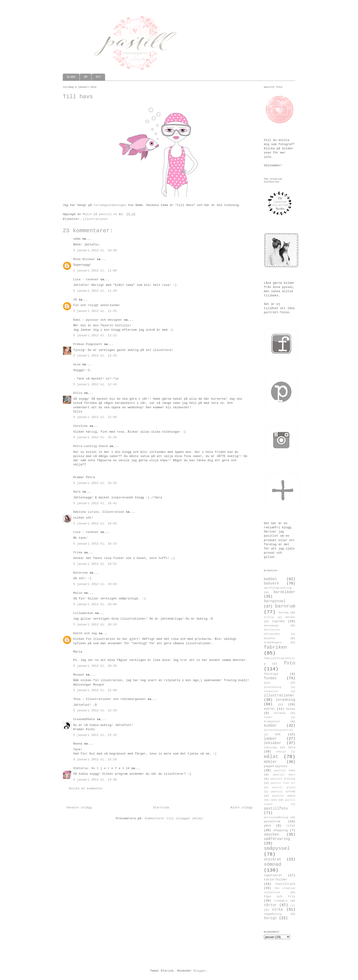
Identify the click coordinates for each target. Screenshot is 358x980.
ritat (291, 826)
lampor (270, 739)
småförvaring (277, 839)
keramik (280, 713)
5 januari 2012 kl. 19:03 (95, 584)
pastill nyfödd (283, 792)
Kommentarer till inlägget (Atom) (174, 818)
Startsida (161, 808)
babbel (270, 579)
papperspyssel (276, 766)
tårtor (270, 905)
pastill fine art (283, 783)
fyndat (270, 678)
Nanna (78, 744)
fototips (271, 674)
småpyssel (277, 848)
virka (277, 910)
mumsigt (281, 752)
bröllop (269, 617)
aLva (77, 364)
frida (78, 553)
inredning (285, 700)
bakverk (272, 584)
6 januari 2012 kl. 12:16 (95, 759)
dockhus (270, 638)
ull (293, 905)
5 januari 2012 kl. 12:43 (95, 384)
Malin (78, 593)
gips (267, 683)
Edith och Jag (85, 633)
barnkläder (284, 592)
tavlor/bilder (276, 880)
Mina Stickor (84, 259)
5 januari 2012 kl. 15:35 (95, 437)
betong (284, 613)
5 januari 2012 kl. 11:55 (95, 311)
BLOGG (71, 77)
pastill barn (284, 775)
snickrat (273, 859)
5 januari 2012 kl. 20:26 (95, 666)
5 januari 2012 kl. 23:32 (95, 735)
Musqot (79, 675)
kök (278, 734)
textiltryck (285, 884)
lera (292, 747)
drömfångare (273, 643)
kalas (291, 709)
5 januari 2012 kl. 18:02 (95, 524)
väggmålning (273, 914)
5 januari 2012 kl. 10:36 (95, 250)
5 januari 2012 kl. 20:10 (95, 625)
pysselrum (272, 822)
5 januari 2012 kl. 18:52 (95, 564)
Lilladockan (83, 613)
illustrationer (95, 219)
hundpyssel (271, 691)
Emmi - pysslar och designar (98, 320)
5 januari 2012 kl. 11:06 (95, 271)
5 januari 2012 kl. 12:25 (95, 356)
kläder (268, 717)
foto (289, 663)
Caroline (80, 426)
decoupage (271, 626)
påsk (267, 826)
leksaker (273, 743)
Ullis (78, 393)
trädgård (281, 901)
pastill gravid (284, 787)
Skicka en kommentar (86, 789)
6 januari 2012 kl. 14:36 (95, 780)
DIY (98, 77)
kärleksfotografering (278, 730)
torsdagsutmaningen (110, 205)
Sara (77, 492)
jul (280, 704)
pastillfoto (276, 809)
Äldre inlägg (241, 808)
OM (86, 77)
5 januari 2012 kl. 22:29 (95, 710)
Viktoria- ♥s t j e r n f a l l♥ (101, 768)
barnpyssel (275, 601)
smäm (77, 239)
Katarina (80, 573)
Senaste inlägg (79, 808)
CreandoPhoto (84, 719)
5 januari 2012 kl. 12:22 (95, 335)
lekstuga (270, 748)
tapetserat (273, 875)
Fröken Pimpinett (88, 344)
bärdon (290, 617)
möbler (270, 762)
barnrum (285, 606)
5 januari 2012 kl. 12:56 (95, 417)
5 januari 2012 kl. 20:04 (95, 604)
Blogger (200, 971)
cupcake (278, 621)
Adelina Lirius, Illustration (99, 512)
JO (75, 300)
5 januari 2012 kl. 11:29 (95, 291)
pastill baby (285, 771)
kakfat (269, 709)
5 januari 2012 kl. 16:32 (95, 483)
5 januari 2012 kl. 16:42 (95, 503)
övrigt (270, 918)
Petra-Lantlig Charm (90, 446)
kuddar (270, 726)
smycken (272, 835)
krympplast (272, 722)
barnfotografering (278, 588)
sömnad (273, 864)
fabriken (275, 647)
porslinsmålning (276, 817)
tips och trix (280, 897)
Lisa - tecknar (86, 279)
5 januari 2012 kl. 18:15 (95, 544)
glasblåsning (273, 687)
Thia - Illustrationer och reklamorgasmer (109, 699)
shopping (280, 830)
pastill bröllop (283, 779)
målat (271, 757)
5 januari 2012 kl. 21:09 (95, 690)
